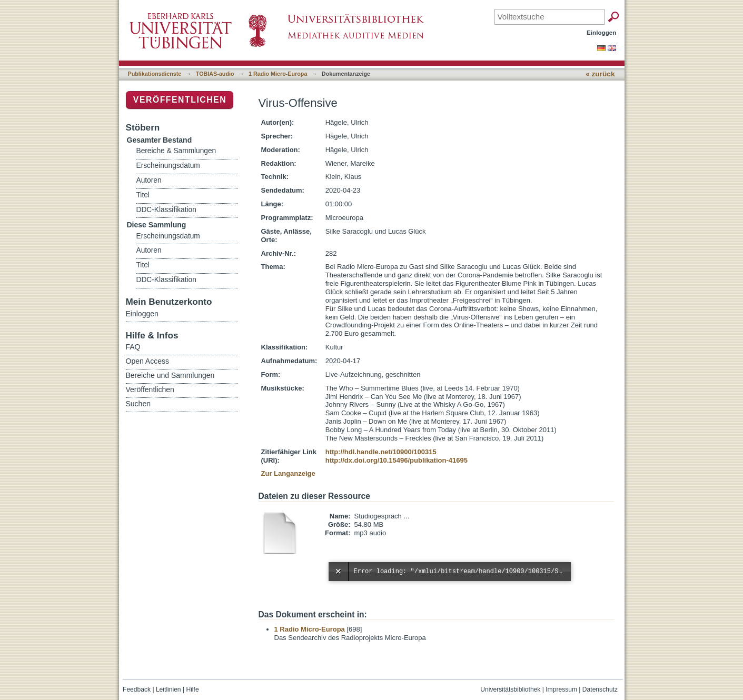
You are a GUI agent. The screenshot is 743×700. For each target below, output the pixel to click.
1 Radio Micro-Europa (278, 74)
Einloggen (602, 32)
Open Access (148, 361)
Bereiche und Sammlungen (170, 375)
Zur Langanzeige (288, 473)
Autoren (149, 180)
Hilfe (192, 689)
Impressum (561, 689)
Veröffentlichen (180, 100)
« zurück (600, 74)
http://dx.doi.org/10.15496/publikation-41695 (397, 460)
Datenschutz (600, 689)
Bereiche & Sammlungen (176, 151)
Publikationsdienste (155, 74)
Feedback (137, 689)
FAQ (133, 347)
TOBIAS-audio (215, 74)
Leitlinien (169, 689)
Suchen (138, 404)
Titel (143, 195)
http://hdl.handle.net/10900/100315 (381, 452)
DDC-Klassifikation (166, 210)
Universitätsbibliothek (510, 689)
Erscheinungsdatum (168, 166)
